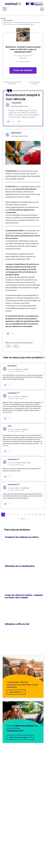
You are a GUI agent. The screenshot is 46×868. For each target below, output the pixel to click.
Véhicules (23, 58)
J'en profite (14, 692)
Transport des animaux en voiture (22, 537)
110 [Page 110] (44, 514)
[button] (28, 519)
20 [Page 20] (33, 514)
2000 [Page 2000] (23, 519)
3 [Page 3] (11, 514)
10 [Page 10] (25, 514)
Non (16, 346)
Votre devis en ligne (18, 737)
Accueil (3, 18)
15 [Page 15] (29, 514)
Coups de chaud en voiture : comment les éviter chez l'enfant (24, 596)
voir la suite (7, 413)
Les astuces (8, 20)
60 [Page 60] (40, 514)
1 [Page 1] (3, 514)
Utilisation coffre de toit (17, 624)
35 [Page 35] (36, 514)
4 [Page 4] (14, 514)
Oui (8, 346)
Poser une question (23, 70)
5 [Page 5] (18, 514)
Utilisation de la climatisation (20, 566)
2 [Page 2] (7, 514)
